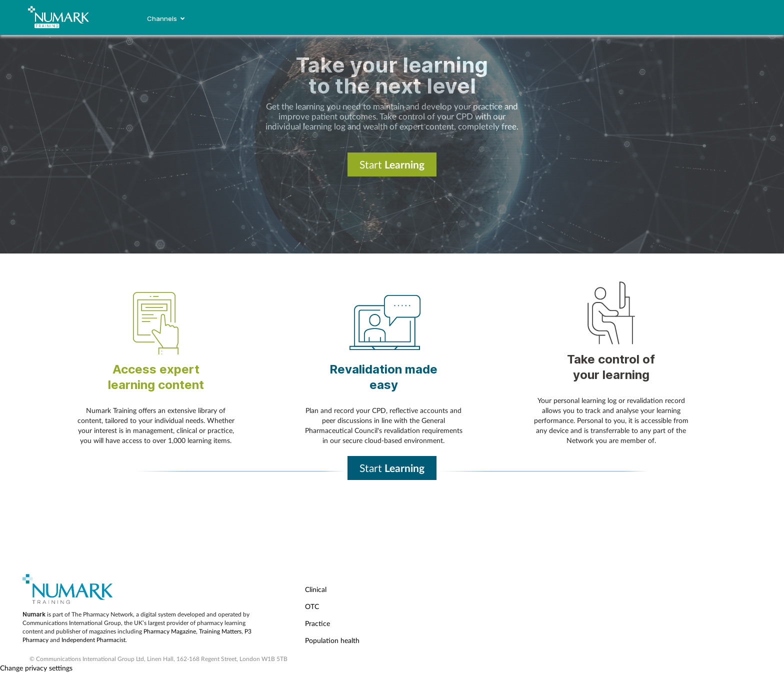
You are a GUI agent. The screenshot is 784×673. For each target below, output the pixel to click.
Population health (332, 640)
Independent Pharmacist (93, 640)
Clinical (316, 589)
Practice (317, 623)
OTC (312, 606)
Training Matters (220, 631)
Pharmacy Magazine (170, 631)
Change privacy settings (36, 668)
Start (392, 164)
